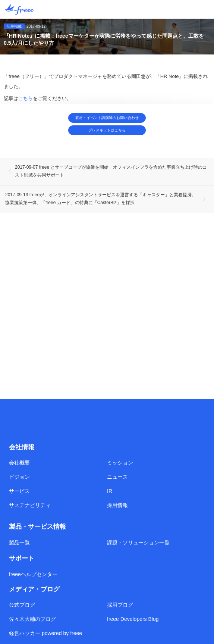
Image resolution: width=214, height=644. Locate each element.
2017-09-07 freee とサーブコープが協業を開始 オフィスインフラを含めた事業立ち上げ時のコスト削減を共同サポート (111, 171)
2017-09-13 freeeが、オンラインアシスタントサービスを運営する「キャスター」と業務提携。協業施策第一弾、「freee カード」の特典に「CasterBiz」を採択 (101, 199)
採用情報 (117, 505)
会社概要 (19, 463)
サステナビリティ (30, 505)
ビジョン (19, 477)
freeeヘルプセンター (33, 574)
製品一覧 (19, 543)
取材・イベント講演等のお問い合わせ (107, 118)
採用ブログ (120, 605)
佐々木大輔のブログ (32, 619)
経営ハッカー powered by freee (45, 633)
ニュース (117, 477)
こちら (26, 98)
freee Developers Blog (133, 619)
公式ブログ (22, 605)
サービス (19, 491)
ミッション (120, 463)
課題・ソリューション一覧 (138, 543)
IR (110, 491)
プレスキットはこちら (107, 130)
